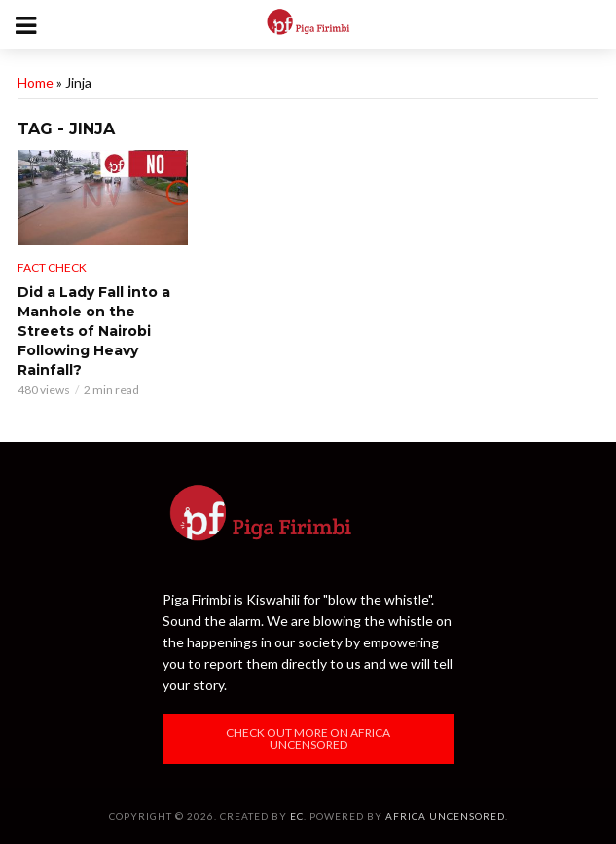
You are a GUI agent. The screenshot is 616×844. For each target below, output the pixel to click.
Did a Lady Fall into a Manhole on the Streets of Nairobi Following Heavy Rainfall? (94, 331)
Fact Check (52, 267)
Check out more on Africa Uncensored (308, 738)
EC (297, 816)
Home (36, 82)
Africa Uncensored (445, 816)
